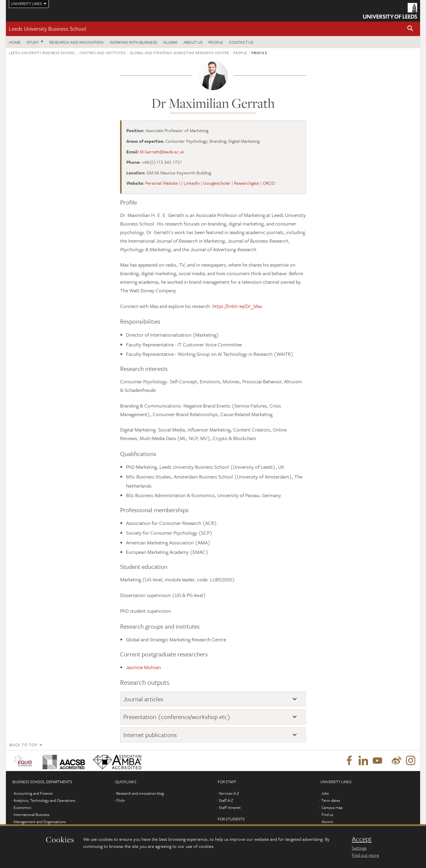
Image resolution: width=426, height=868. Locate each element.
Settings (359, 848)
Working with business (133, 42)
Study (33, 42)
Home (15, 42)
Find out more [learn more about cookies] (365, 855)
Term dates (331, 800)
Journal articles (143, 699)
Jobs (325, 793)
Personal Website (162, 183)
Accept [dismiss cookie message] (362, 839)
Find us (327, 815)
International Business (32, 815)
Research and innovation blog (140, 793)
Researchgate (247, 183)
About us (193, 42)
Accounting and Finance (33, 793)
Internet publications (150, 735)
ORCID (269, 183)
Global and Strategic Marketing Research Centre (180, 53)
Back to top (23, 745)
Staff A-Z (226, 800)
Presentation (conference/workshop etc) (177, 717)
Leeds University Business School (47, 29)
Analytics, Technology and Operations (44, 800)
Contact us (241, 42)
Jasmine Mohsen (143, 667)
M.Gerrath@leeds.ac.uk (162, 152)
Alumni (170, 42)
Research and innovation (76, 42)
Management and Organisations (40, 822)
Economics (22, 807)
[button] (410, 29)
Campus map (332, 807)
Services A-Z (229, 793)
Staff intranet (230, 807)
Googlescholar (217, 183)
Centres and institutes (103, 53)
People (216, 42)
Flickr (121, 800)
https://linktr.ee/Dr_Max (237, 306)
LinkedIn (192, 183)
